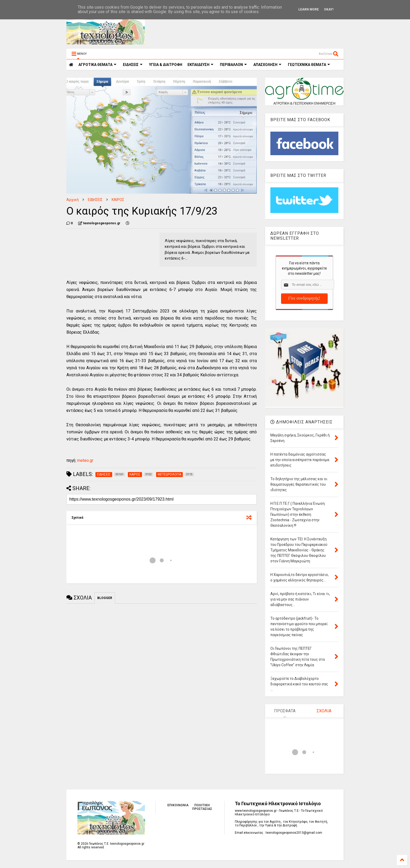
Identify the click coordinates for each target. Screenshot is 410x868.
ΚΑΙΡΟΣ (118, 200)
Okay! (329, 9)
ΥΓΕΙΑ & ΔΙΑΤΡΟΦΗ (166, 65)
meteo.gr (85, 460)
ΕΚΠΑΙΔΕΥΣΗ (200, 65)
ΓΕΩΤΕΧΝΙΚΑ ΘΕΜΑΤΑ (309, 65)
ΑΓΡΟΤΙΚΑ (97, 65)
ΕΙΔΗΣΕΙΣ (133, 65)
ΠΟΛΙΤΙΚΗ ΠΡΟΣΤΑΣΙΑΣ (202, 807)
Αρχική (73, 200)
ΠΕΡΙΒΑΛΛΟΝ (233, 65)
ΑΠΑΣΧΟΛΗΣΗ (267, 65)
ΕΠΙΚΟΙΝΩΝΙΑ (178, 805)
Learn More (309, 9)
